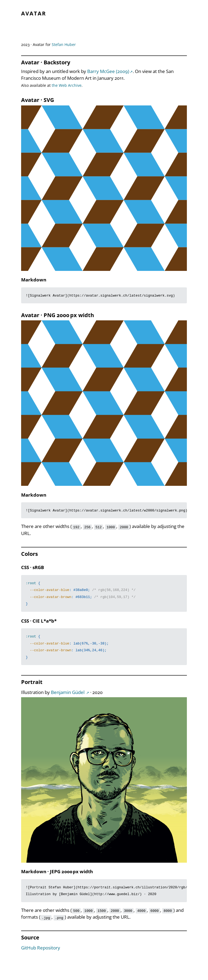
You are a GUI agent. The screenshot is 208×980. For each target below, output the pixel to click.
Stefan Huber (64, 44)
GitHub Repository (41, 948)
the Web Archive (67, 85)
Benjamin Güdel (68, 692)
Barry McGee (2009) (108, 71)
